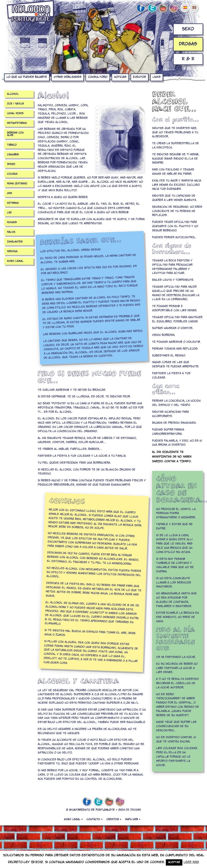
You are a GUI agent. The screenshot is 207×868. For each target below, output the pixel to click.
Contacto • (95, 819)
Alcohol (13, 94)
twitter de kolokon (152, 8)
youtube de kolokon (163, 8)
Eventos (140, 77)
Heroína (12, 251)
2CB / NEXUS (15, 104)
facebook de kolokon (141, 8)
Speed (11, 164)
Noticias (120, 77)
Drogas (188, 44)
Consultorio (98, 77)
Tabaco (12, 145)
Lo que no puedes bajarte (27, 77)
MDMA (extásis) (17, 184)
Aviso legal (15, 261)
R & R (188, 59)
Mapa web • (133, 819)
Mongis (12, 222)
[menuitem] (185, 5)
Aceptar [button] (174, 862)
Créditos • (114, 819)
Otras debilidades (68, 77)
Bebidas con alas (15, 134)
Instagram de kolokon (174, 8)
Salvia (11, 232)
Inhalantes (15, 242)
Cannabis (13, 155)
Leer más (191, 862)
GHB (9, 193)
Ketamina (13, 203)
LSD (9, 213)
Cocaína (12, 174)
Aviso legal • (73, 819)
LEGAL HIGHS (15, 113)
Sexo (188, 29)
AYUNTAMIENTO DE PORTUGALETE (92, 810)
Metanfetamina (17, 123)
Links (157, 77)
